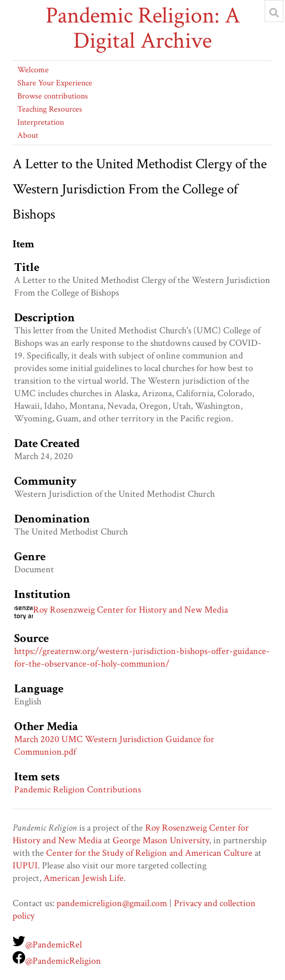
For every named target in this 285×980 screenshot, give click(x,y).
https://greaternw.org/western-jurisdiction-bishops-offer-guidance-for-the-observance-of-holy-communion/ (142, 657)
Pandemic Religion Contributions (78, 790)
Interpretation (41, 122)
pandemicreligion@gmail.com (112, 903)
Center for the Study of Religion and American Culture (149, 853)
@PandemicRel (53, 945)
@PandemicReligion (63, 961)
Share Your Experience (55, 83)
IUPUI (25, 865)
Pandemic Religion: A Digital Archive (143, 29)
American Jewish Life (84, 878)
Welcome (33, 70)
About (28, 135)
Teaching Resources (50, 109)
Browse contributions (53, 96)
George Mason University (161, 840)
